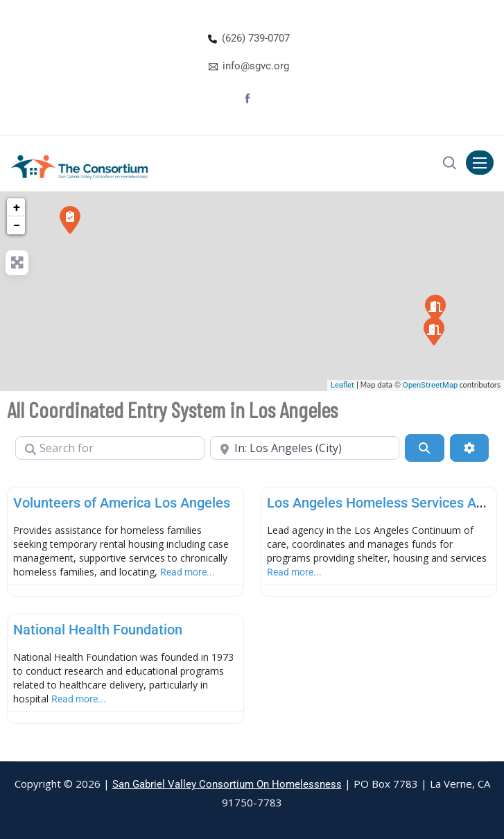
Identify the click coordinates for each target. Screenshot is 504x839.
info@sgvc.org (256, 66)
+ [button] (17, 207)
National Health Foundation (98, 630)
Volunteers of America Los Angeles (122, 503)
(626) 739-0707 (256, 38)
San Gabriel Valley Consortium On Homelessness (227, 784)
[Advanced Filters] (469, 448)
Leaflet (342, 385)
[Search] (424, 448)
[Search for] (110, 448)
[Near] (305, 448)
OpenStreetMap (430, 385)
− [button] (17, 225)
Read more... (188, 572)
